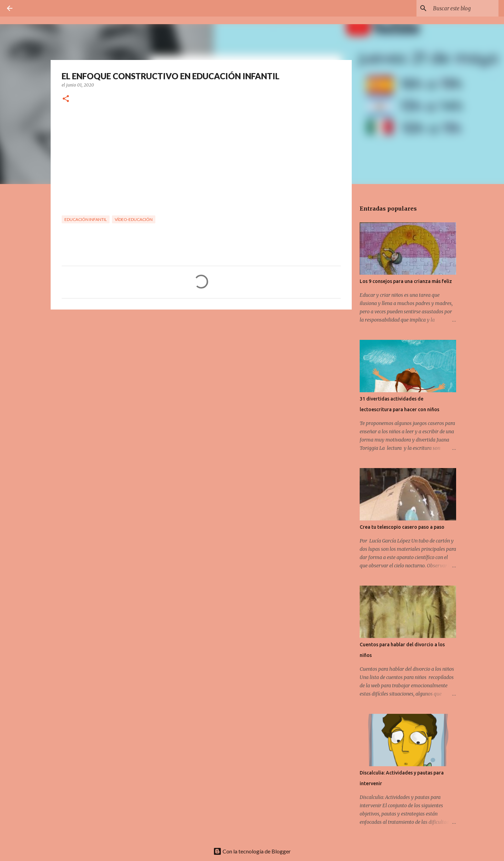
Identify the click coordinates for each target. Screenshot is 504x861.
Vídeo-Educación (134, 219)
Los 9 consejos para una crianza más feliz (406, 281)
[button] (66, 99)
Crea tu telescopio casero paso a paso (402, 527)
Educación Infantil (86, 219)
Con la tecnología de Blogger (252, 851)
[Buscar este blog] (462, 8)
